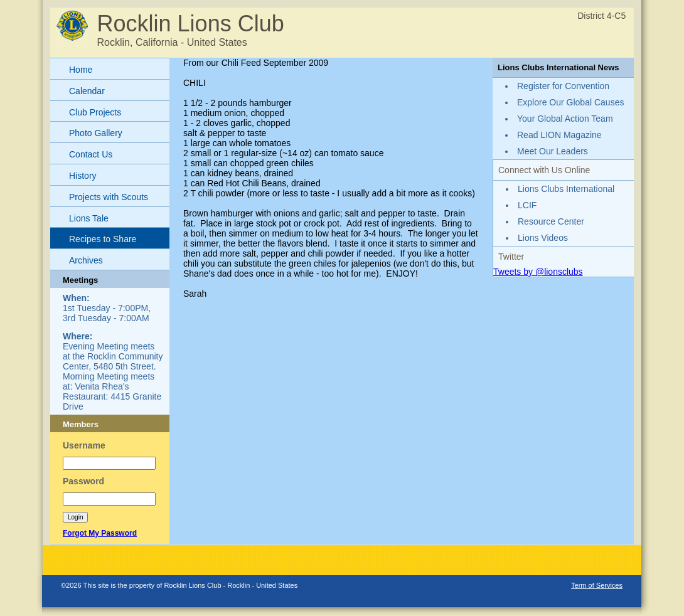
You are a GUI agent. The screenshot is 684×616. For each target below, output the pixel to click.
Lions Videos (543, 238)
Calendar (87, 91)
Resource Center (551, 221)
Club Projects (95, 112)
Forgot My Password (100, 533)
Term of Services (597, 585)
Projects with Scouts (109, 197)
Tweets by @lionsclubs (538, 272)
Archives (86, 260)
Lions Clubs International (566, 189)
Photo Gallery (96, 133)
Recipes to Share (103, 239)
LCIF (527, 205)
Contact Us (91, 154)
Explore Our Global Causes (570, 102)
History (83, 176)
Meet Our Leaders (553, 151)
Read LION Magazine (559, 135)
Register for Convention (563, 86)
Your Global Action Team (565, 119)
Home (81, 70)
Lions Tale (89, 218)
